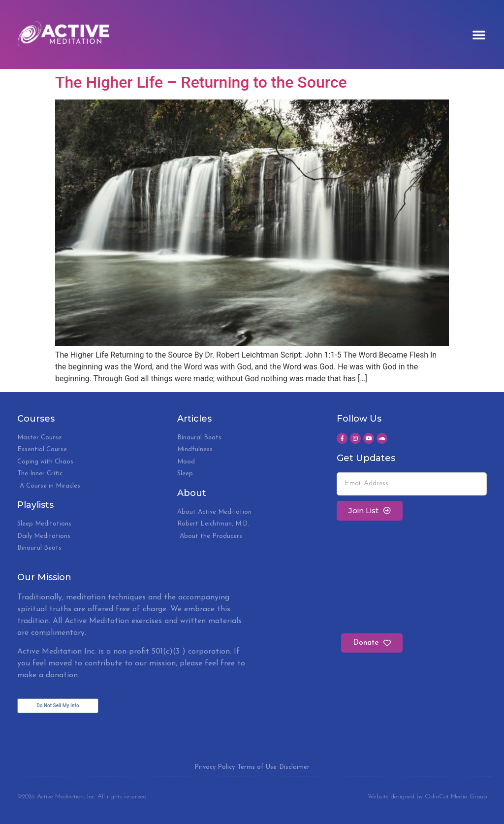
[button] (479, 34)
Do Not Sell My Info (58, 706)
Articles (194, 419)
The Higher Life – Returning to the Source (201, 82)
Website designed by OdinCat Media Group (427, 797)
